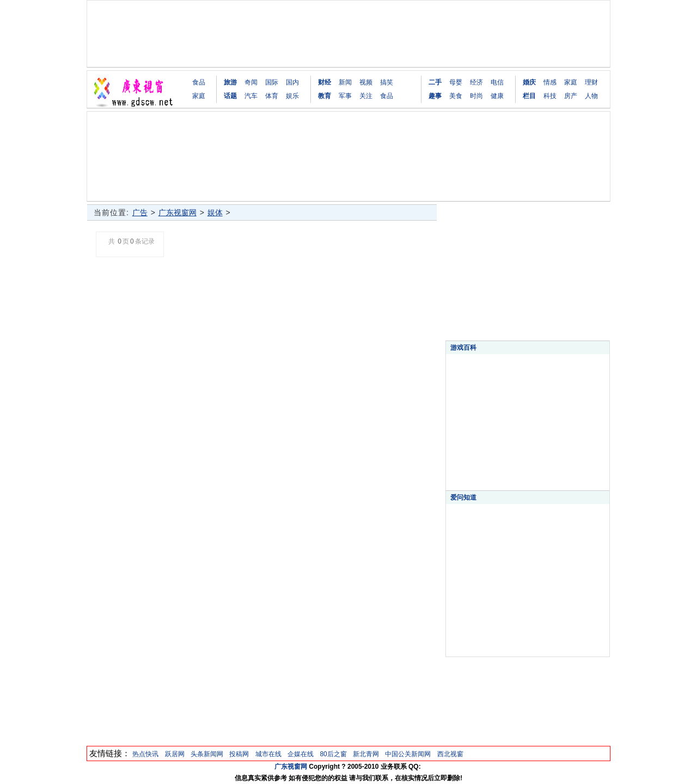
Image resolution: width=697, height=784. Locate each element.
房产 (571, 96)
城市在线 (268, 754)
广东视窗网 (178, 212)
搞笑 (387, 82)
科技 (550, 96)
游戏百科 (463, 348)
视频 (366, 82)
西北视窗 (450, 754)
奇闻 (251, 82)
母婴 (456, 82)
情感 (550, 82)
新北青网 (366, 754)
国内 (292, 82)
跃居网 (175, 754)
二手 (435, 82)
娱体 (215, 212)
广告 (140, 212)
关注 (366, 96)
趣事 (435, 96)
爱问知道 (463, 497)
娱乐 (292, 96)
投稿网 (239, 754)
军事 (345, 96)
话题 (230, 96)
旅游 (230, 82)
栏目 (529, 96)
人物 (591, 96)
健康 (497, 96)
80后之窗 (333, 754)
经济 (476, 82)
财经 (325, 82)
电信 (497, 82)
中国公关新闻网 (408, 754)
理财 (591, 82)
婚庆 (529, 82)
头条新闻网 (207, 754)
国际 (272, 82)
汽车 (251, 96)
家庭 (199, 96)
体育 (272, 96)
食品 (199, 82)
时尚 (476, 96)
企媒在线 (301, 754)
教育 (325, 96)
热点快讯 (145, 754)
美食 (456, 96)
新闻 (345, 82)
